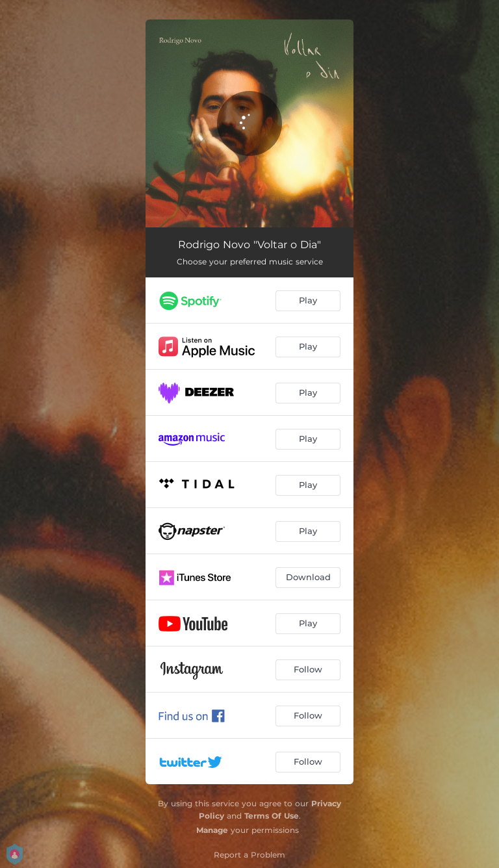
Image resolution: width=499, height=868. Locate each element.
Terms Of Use (272, 816)
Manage (212, 830)
